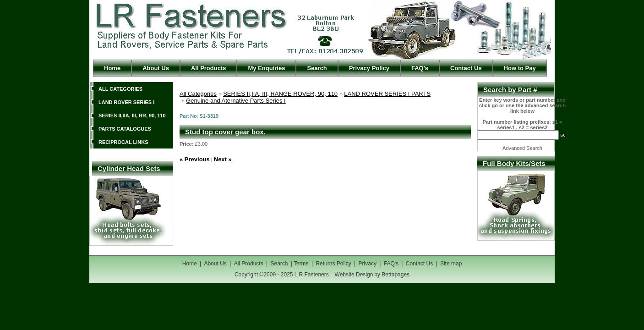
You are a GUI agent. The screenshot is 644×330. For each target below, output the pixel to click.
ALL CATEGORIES (120, 89)
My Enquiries (266, 68)
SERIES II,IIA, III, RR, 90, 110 (132, 115)
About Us (156, 68)
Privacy (368, 264)
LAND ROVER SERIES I (126, 102)
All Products (209, 68)
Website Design (354, 275)
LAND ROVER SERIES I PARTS (387, 94)
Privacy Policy (369, 68)
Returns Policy (333, 264)
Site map (451, 264)
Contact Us (466, 68)
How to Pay (520, 68)
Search (317, 68)
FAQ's (420, 68)
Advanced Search (522, 148)
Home (112, 68)
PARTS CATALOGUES (125, 129)
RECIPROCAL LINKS (123, 142)
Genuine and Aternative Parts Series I (236, 101)
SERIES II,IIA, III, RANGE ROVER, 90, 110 (280, 94)
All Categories (198, 94)
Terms (301, 264)
